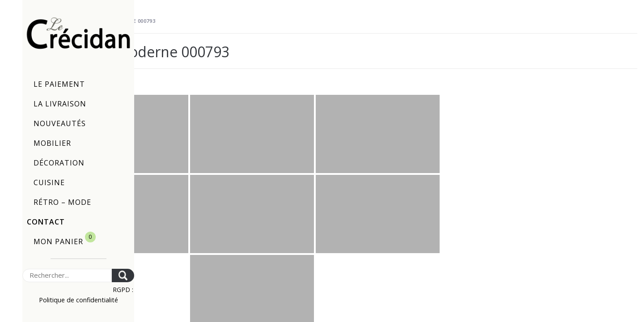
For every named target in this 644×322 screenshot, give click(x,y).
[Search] (67, 275)
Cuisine (49, 182)
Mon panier (65, 239)
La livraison (60, 104)
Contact (46, 222)
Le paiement (59, 84)
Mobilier (52, 143)
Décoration (59, 163)
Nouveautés (60, 123)
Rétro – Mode (62, 202)
